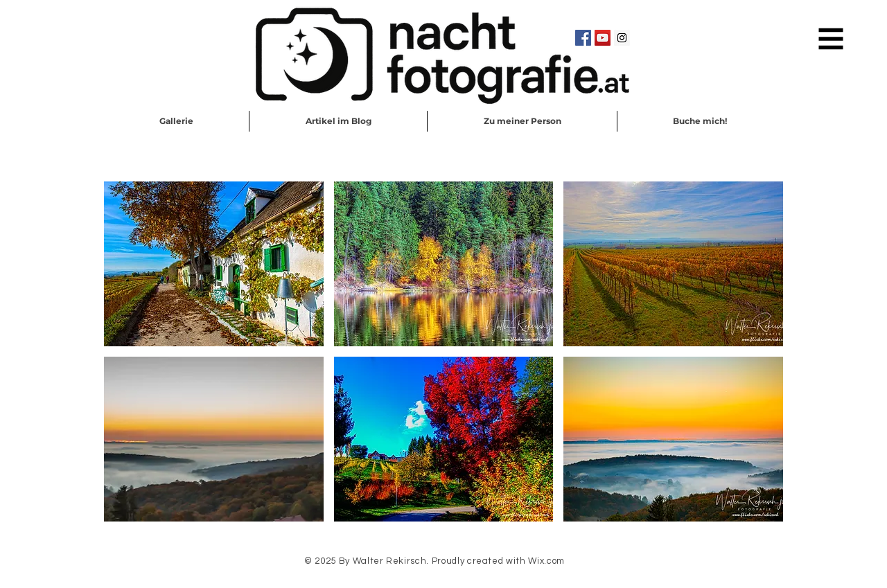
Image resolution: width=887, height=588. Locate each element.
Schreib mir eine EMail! (445, 580)
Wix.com (546, 561)
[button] (831, 39)
